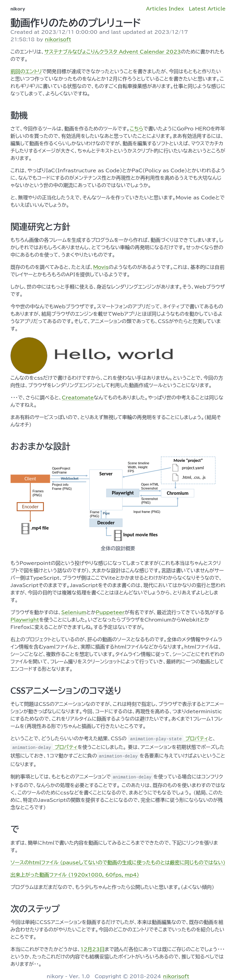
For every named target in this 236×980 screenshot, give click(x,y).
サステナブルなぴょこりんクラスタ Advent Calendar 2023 (113, 52)
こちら (136, 129)
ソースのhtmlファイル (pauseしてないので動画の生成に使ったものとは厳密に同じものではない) (118, 862)
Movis (101, 267)
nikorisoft (58, 39)
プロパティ (168, 738)
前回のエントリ (26, 71)
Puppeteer (110, 612)
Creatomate (78, 398)
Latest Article (207, 9)
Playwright (25, 620)
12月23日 (93, 949)
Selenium (74, 612)
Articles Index (165, 9)
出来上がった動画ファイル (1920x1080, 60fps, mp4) (75, 875)
